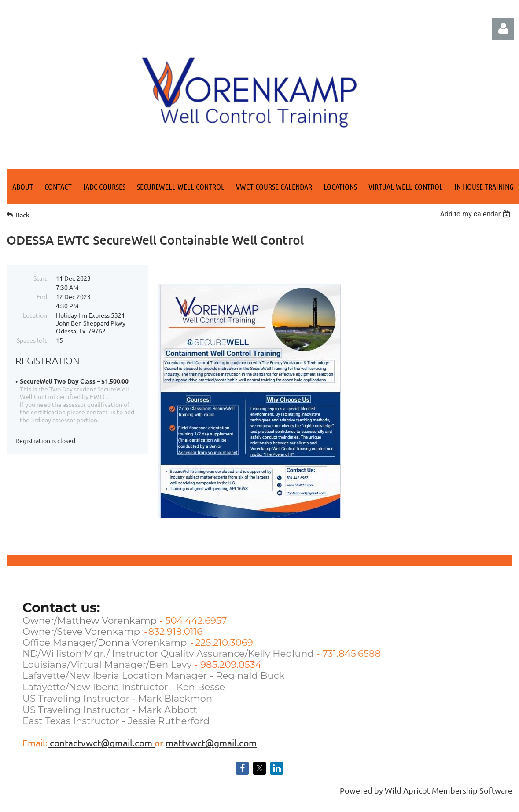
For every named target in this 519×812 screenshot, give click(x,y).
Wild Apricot (407, 790)
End (42, 296)
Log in (503, 29)
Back (23, 215)
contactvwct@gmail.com (101, 743)
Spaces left (32, 340)
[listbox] (476, 214)
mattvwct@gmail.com (211, 743)
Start (40, 278)
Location (35, 315)
